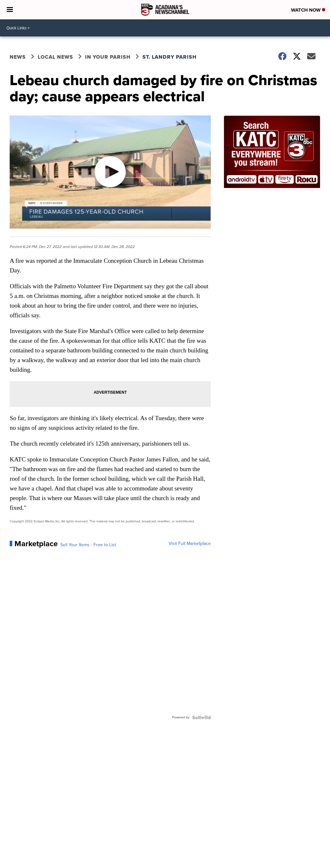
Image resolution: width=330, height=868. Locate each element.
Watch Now (308, 10)
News (18, 57)
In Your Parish (108, 57)
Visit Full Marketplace (190, 544)
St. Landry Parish (170, 57)
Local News (55, 57)
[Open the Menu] (10, 10)
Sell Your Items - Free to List (88, 545)
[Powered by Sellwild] (201, 717)
